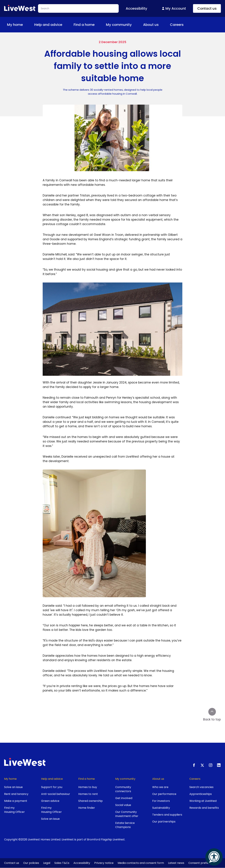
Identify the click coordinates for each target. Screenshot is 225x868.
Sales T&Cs (62, 863)
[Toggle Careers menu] (186, 25)
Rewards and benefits (204, 808)
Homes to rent (88, 794)
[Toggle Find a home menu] (97, 25)
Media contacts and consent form (141, 863)
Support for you (52, 787)
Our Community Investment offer (127, 814)
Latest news (176, 863)
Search (114, 8)
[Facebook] (194, 765)
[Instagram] (211, 765)
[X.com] (202, 765)
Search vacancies (201, 787)
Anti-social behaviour (56, 794)
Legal (47, 863)
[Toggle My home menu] (26, 25)
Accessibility (82, 863)
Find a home (87, 25)
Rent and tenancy (16, 794)
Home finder (87, 808)
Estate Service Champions (125, 825)
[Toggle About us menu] (161, 25)
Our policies (31, 863)
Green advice (50, 801)
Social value (123, 805)
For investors (161, 801)
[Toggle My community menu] (135, 25)
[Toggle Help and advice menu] (65, 25)
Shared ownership (90, 801)
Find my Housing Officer (14, 810)
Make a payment (16, 801)
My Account (174, 8)
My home (17, 25)
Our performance (164, 794)
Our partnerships (164, 822)
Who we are (160, 787)
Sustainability (161, 808)
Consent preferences (203, 863)
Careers (179, 25)
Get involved (124, 798)
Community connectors (123, 789)
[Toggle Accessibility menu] (150, 8)
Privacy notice (104, 863)
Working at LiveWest (203, 801)
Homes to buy (88, 787)
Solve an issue (13, 787)
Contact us (207, 8)
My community (121, 25)
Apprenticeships (201, 794)
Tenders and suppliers (167, 815)
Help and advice (51, 25)
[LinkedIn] (219, 765)
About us (153, 25)
